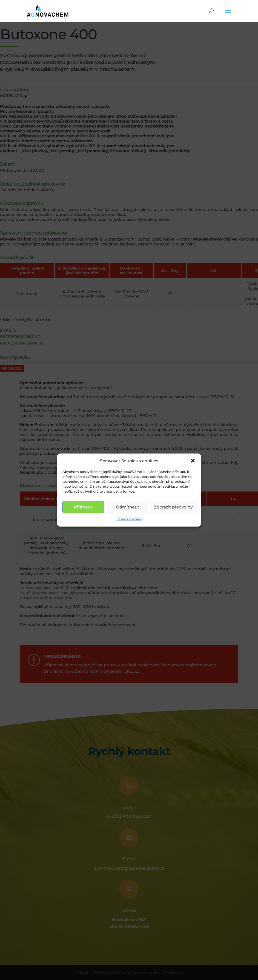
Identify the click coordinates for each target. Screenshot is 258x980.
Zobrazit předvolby (173, 507)
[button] (193, 461)
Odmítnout (127, 507)
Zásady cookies (129, 519)
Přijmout (83, 507)
